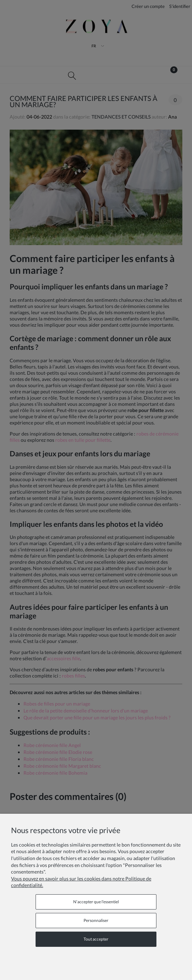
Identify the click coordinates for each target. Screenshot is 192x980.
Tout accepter (96, 939)
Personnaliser (96, 920)
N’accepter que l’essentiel (96, 902)
